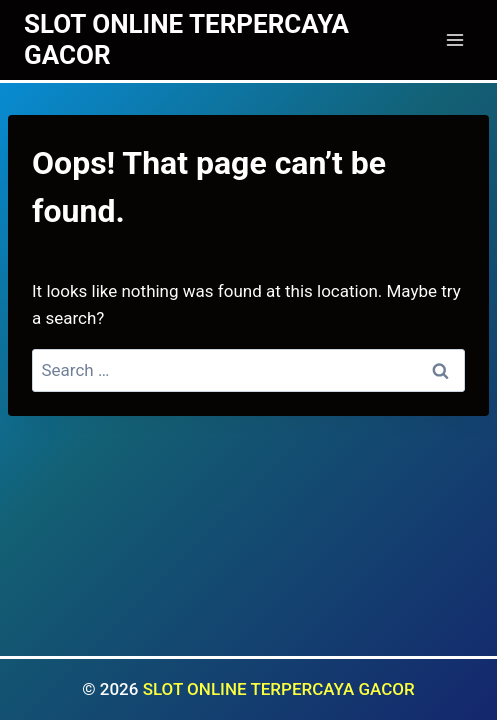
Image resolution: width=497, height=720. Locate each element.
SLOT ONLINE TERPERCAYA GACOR (279, 689)
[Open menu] (454, 39)
